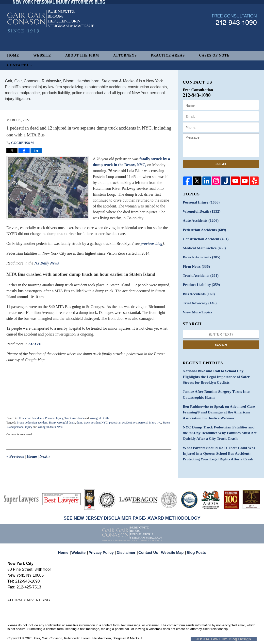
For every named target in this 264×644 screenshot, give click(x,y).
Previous (15, 456)
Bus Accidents (197, 288)
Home (13, 55)
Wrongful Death (99, 418)
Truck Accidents (74, 418)
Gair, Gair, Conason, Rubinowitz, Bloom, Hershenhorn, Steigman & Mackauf (88, 638)
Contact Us (19, 65)
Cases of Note (214, 55)
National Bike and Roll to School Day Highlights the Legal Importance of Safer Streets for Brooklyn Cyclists (220, 369)
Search (221, 337)
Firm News (195, 262)
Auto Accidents (199, 219)
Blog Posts (193, 550)
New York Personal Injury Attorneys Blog (51, 35)
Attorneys (125, 55)
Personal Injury (54, 418)
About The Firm (82, 55)
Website (42, 55)
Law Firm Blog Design (233, 639)
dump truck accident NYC (92, 423)
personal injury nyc (150, 423)
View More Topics (196, 305)
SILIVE (35, 344)
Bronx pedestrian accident (32, 423)
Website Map (171, 550)
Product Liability (200, 279)
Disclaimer (128, 550)
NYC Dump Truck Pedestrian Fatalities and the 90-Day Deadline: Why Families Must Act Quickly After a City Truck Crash (221, 420)
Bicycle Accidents (200, 254)
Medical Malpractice (202, 245)
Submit (221, 164)
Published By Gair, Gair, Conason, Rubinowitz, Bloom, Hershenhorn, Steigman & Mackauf (234, 33)
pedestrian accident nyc (123, 423)
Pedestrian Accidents (31, 418)
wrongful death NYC (50, 427)
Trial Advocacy (198, 297)
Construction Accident (203, 236)
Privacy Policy (105, 550)
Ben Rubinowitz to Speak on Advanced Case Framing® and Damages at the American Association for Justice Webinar (215, 401)
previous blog (151, 243)
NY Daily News (47, 263)
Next (45, 456)
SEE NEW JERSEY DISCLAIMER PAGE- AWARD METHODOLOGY (132, 518)
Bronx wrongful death (62, 423)
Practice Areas (168, 55)
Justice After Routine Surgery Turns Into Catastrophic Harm (213, 385)
